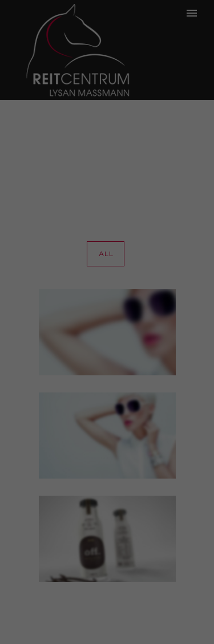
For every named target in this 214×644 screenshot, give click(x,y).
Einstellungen (85, 204)
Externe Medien (162, 229)
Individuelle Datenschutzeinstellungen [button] (107, 341)
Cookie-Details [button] (107, 372)
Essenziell (34, 229)
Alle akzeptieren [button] (107, 269)
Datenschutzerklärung (47, 192)
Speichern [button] (107, 302)
